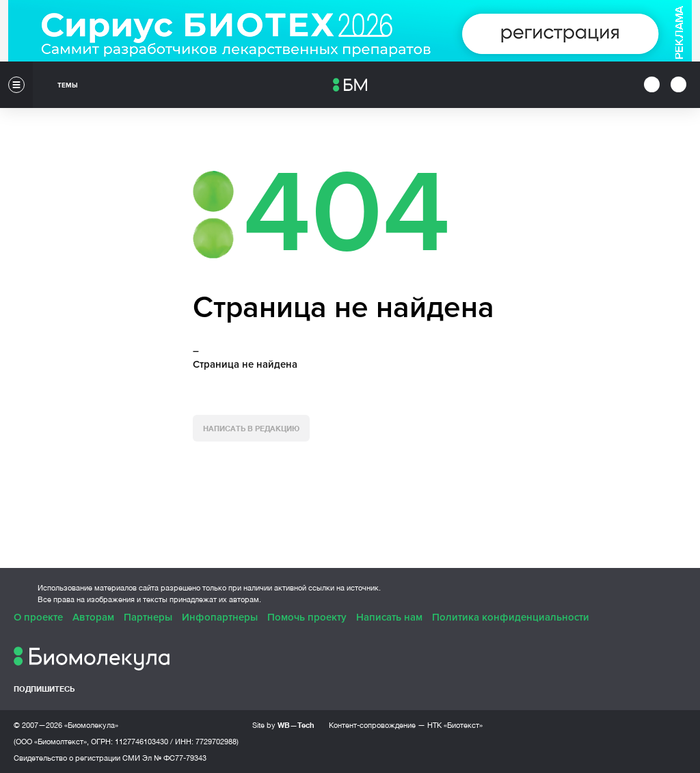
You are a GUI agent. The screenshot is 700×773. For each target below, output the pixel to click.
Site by (283, 725)
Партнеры (148, 617)
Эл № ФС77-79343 (174, 758)
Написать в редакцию (251, 428)
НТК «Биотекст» (455, 725)
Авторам (93, 617)
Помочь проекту (307, 617)
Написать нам (389, 617)
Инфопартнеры (220, 617)
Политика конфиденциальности (511, 617)
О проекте (38, 617)
